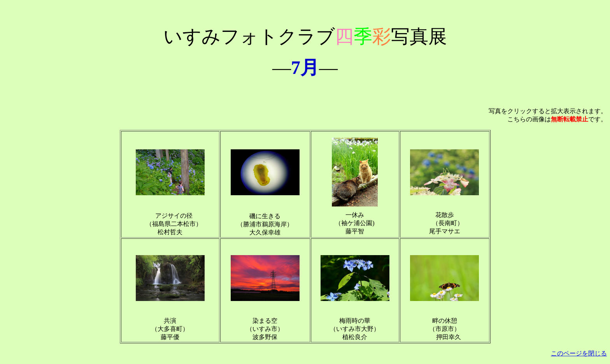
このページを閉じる (579, 353)
